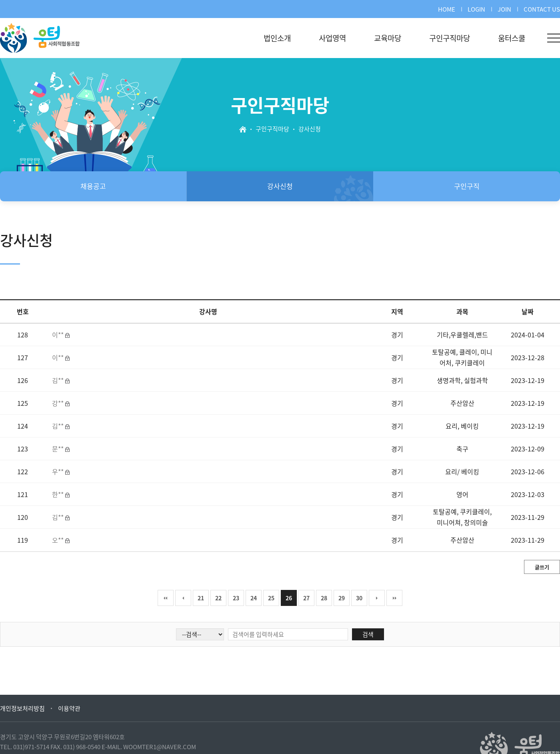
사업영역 (332, 38)
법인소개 (277, 38)
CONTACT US (542, 9)
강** (59, 403)
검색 (368, 634)
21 (201, 598)
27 (306, 598)
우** (59, 471)
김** (59, 380)
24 (254, 598)
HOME (447, 9)
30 (359, 598)
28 (324, 598)
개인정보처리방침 (22, 708)
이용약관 (69, 708)
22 (218, 598)
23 (236, 598)
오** (59, 540)
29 (342, 598)
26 (289, 598)
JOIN (504, 9)
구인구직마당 (450, 38)
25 (271, 598)
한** (59, 494)
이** (59, 335)
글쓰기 (542, 567)
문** (59, 449)
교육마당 (388, 38)
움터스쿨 (512, 38)
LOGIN (476, 9)
